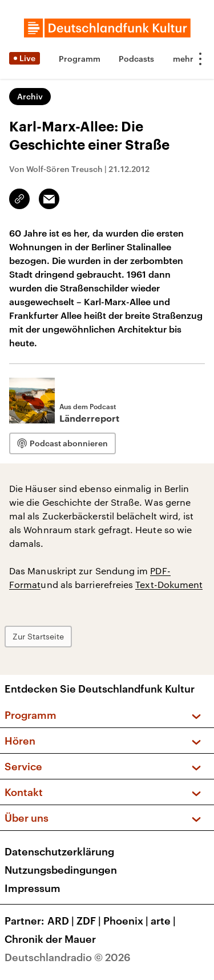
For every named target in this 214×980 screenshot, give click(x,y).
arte (164, 921)
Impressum (33, 888)
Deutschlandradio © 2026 (68, 957)
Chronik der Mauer (50, 939)
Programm (80, 59)
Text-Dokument (169, 584)
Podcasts (136, 59)
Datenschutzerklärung (59, 851)
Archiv (30, 96)
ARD (62, 921)
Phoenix (127, 921)
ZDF (90, 921)
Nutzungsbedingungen (61, 870)
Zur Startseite (38, 636)
